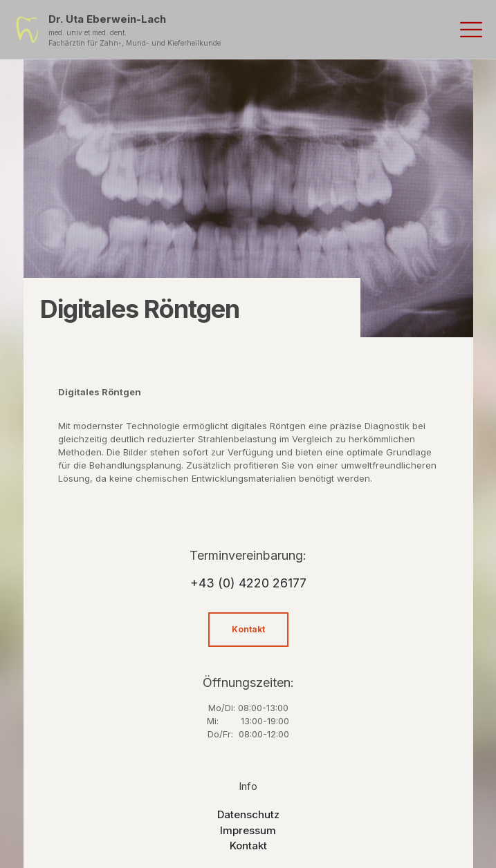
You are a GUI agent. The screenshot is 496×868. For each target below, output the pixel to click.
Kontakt (248, 846)
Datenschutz (248, 814)
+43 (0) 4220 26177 (248, 583)
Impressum (248, 830)
